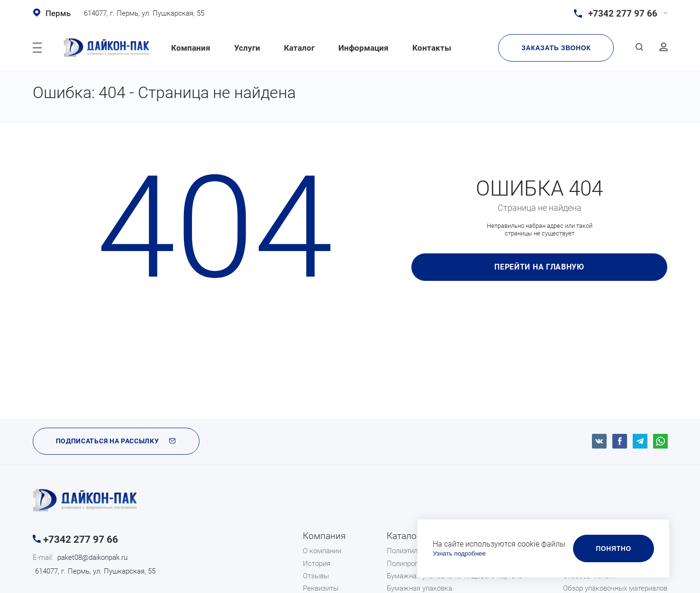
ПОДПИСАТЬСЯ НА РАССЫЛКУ (116, 441)
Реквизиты (321, 588)
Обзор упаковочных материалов (615, 588)
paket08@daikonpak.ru (92, 557)
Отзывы (316, 576)
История (317, 564)
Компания (191, 48)
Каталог (299, 48)
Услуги (247, 48)
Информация (364, 48)
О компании (322, 551)
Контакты (432, 48)
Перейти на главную (539, 267)
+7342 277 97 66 (81, 539)
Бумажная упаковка (419, 588)
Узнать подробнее (459, 553)
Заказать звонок (556, 48)
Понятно (614, 548)
